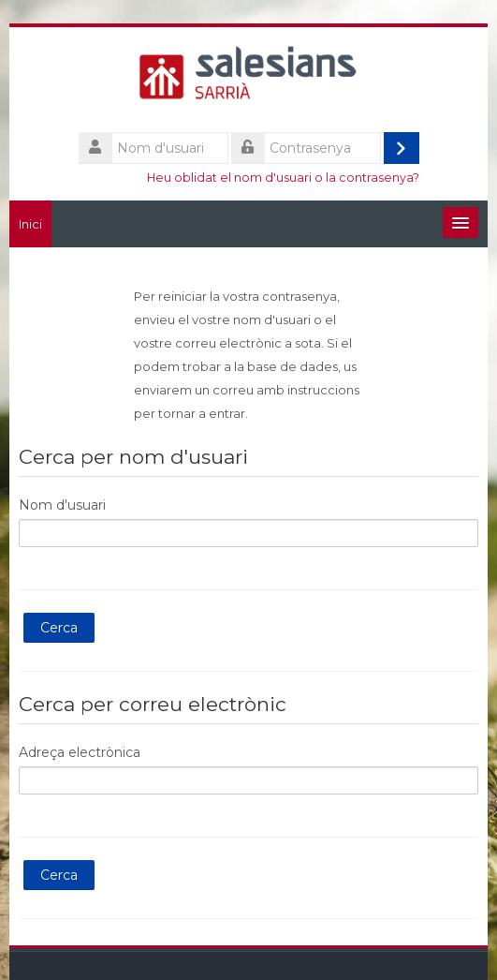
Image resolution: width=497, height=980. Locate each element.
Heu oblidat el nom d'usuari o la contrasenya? (283, 178)
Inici (30, 224)
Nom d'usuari (62, 505)
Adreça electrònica (80, 752)
